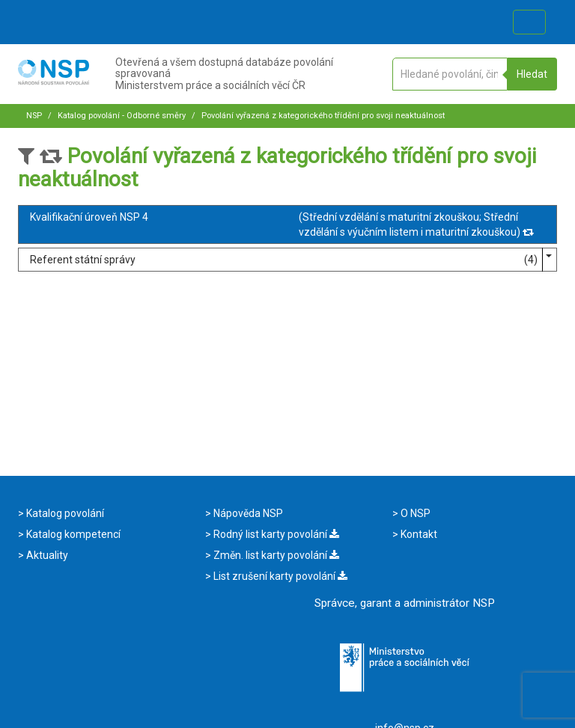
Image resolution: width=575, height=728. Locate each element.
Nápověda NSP (247, 513)
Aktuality (46, 555)
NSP (34, 116)
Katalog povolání (64, 513)
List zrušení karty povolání (279, 576)
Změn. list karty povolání (275, 555)
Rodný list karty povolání (275, 534)
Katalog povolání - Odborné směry (121, 116)
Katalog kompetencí (72, 534)
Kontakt (418, 534)
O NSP (414, 513)
